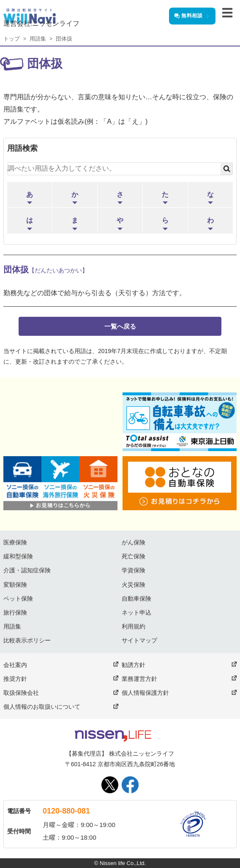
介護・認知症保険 (27, 570)
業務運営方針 (139, 679)
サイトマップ (139, 640)
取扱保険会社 (21, 693)
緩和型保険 (18, 556)
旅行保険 (15, 612)
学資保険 (134, 570)
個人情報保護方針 (145, 693)
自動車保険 (136, 599)
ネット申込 (136, 612)
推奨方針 (15, 679)
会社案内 (15, 665)
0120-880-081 (66, 811)
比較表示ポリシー (27, 640)
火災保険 (134, 585)
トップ (12, 39)
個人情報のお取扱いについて (42, 707)
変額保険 (15, 585)
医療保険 (15, 542)
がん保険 (134, 542)
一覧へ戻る (120, 326)
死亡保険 (134, 556)
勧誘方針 (134, 665)
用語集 (38, 39)
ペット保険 (18, 599)
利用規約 (134, 626)
